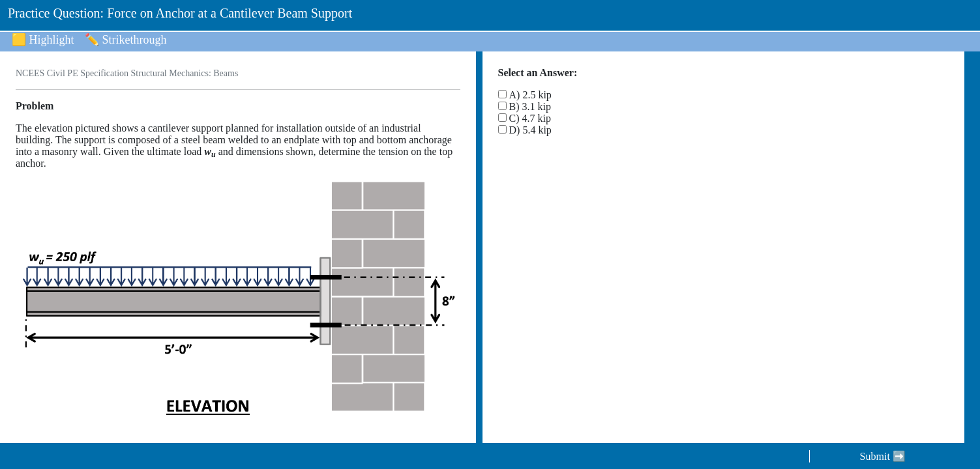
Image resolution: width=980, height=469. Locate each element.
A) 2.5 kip (530, 95)
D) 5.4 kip (530, 130)
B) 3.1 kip (530, 107)
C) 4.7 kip (530, 118)
